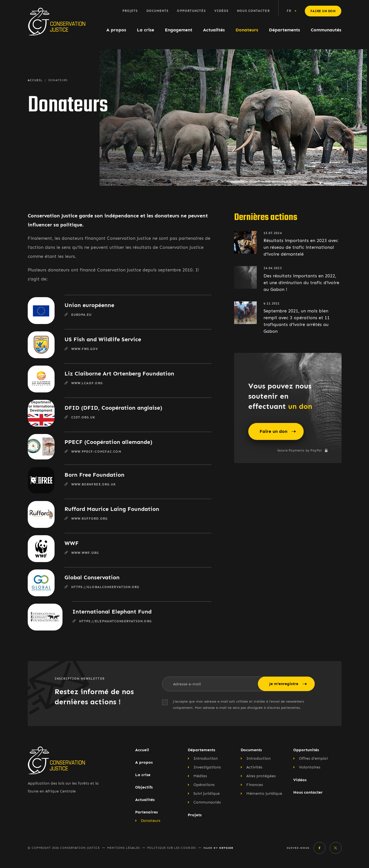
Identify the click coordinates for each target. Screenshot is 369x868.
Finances (255, 785)
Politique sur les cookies (172, 848)
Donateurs (247, 30)
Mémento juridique (264, 793)
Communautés (326, 30)
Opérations (204, 785)
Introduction (206, 758)
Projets (130, 11)
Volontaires (310, 767)
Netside (226, 848)
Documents (158, 11)
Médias (200, 776)
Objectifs (144, 787)
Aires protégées (261, 776)
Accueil (142, 750)
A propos (116, 30)
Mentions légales (124, 848)
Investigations (207, 767)
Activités (254, 767)
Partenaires (146, 812)
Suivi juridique (207, 793)
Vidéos (222, 11)
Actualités (214, 30)
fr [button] (289, 11)
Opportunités (191, 11)
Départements (284, 30)
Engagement (179, 30)
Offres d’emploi (313, 758)
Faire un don (323, 11)
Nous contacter (253, 11)
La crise (145, 30)
